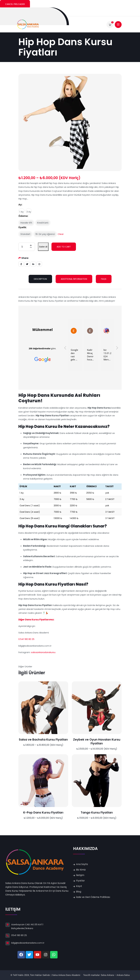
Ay (20, 205)
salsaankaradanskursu (44, 652)
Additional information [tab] (74, 279)
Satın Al (43, 247)
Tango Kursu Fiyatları (97, 812)
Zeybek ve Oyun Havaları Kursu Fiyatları (97, 741)
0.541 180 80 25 (26, 639)
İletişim (80, 875)
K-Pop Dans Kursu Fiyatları (43, 812)
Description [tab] (40, 279)
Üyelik (22, 227)
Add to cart (64, 247)
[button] (117, 349)
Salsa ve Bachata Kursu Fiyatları (43, 740)
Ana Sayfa (82, 864)
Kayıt (79, 886)
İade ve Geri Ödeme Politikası (93, 897)
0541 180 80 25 (19, 935)
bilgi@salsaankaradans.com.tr (28, 943)
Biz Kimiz (81, 870)
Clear (61, 234)
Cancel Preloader (15, 4)
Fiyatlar (80, 881)
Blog (79, 892)
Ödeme (23, 216)
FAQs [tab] (104, 279)
